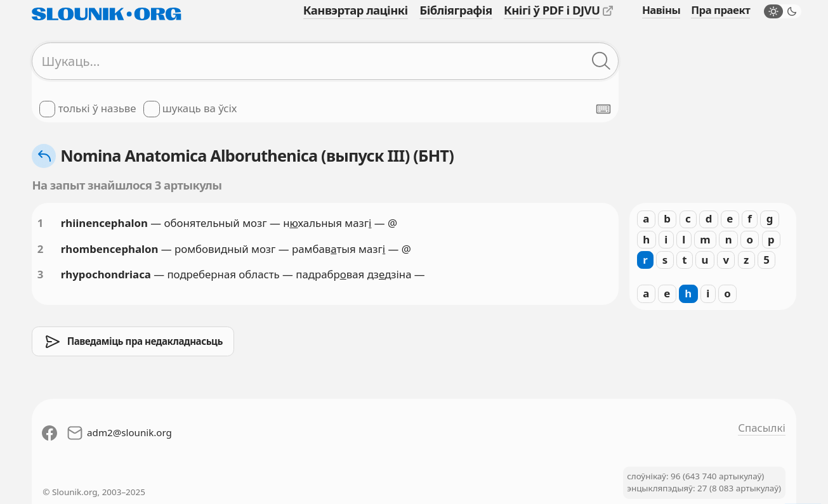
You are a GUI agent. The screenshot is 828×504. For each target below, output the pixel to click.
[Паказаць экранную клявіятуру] (603, 109)
